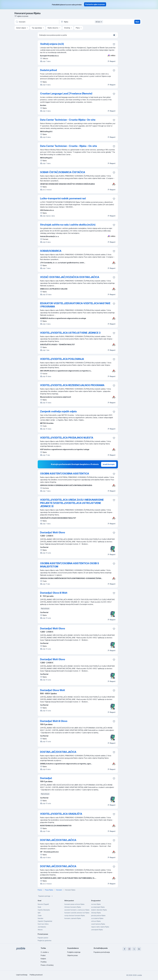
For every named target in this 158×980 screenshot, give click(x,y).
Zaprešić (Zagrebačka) (45, 921)
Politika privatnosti (36, 975)
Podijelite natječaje (74, 952)
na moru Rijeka (96, 904)
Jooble (139, 975)
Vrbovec (40, 930)
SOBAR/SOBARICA (51, 251)
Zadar (40, 916)
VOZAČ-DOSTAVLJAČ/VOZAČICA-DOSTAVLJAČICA (70, 277)
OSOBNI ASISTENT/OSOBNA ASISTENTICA (65, 474)
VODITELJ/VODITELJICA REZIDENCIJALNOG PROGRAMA (72, 385)
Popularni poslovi (43, 938)
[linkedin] (139, 949)
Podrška (44, 962)
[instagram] (129, 949)
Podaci (43, 955)
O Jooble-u (45, 952)
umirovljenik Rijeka (97, 930)
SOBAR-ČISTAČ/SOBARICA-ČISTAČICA (63, 172)
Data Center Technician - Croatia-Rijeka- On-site (68, 120)
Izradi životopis (109, 464)
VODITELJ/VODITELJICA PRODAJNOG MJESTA (67, 438)
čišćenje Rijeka (96, 913)
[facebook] (125, 949)
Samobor (40, 918)
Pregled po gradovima (44, 941)
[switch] (115, 35)
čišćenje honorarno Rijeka (73, 907)
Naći (137, 22)
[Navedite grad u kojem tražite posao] (82, 22)
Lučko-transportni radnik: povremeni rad (63, 198)
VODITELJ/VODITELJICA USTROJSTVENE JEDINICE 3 (70, 333)
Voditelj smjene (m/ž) (52, 44)
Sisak (39, 907)
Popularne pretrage (46, 896)
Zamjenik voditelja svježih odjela (58, 411)
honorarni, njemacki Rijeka (73, 918)
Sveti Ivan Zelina (43, 924)
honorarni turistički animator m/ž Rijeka (77, 913)
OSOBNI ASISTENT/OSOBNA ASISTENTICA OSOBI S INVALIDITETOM (70, 565)
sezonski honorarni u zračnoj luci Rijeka (77, 910)
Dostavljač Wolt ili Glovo (54, 721)
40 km (99, 22)
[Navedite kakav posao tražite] (37, 22)
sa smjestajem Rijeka (98, 907)
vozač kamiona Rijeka (98, 924)
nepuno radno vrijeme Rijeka (100, 927)
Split (39, 913)
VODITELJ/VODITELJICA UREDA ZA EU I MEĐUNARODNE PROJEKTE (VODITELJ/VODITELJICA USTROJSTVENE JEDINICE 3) (72, 503)
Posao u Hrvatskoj (47, 965)
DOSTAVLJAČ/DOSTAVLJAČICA (58, 752)
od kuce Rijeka (96, 921)
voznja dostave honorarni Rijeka (75, 916)
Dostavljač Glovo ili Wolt (54, 593)
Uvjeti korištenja (22, 975)
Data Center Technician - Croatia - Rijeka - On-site (69, 146)
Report (111, 61)
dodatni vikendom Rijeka (99, 910)
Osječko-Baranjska (44, 910)
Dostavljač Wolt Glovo (53, 532)
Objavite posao (73, 955)
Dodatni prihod (48, 70)
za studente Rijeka (97, 918)
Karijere (43, 959)
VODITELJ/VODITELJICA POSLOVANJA (62, 359)
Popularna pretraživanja (102, 952)
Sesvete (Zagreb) (43, 904)
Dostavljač (46, 778)
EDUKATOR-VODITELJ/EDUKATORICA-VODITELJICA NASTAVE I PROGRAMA (75, 305)
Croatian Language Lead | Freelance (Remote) (66, 94)
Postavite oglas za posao (95, 4)
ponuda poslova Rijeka (98, 916)
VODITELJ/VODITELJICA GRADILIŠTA (61, 814)
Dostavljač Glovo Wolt (53, 690)
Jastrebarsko (42, 927)
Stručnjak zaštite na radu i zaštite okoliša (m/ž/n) (68, 225)
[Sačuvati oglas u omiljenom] (114, 44)
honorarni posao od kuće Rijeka (74, 904)
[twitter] (134, 949)
